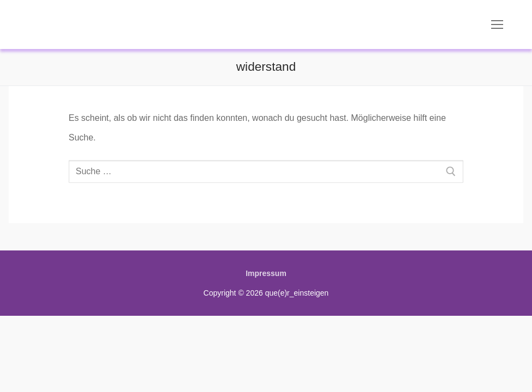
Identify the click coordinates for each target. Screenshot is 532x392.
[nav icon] (497, 24)
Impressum (266, 273)
